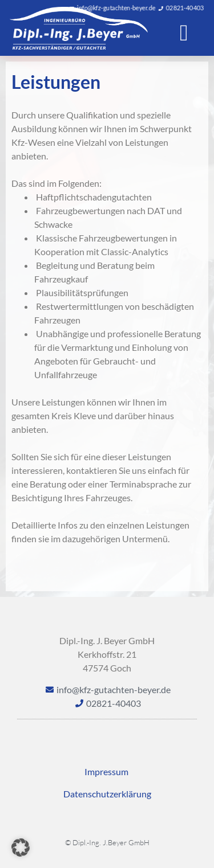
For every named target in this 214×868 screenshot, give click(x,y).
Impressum (107, 771)
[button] (184, 33)
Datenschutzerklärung (107, 794)
